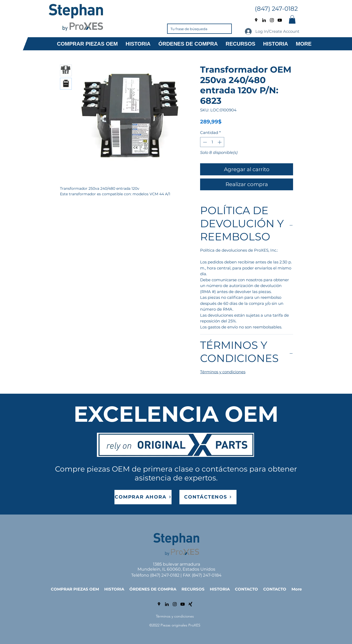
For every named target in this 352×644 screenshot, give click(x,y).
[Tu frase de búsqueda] (192, 29)
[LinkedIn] (264, 20)
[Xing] (190, 604)
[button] (292, 19)
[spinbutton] (212, 142)
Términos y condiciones (223, 372)
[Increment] (220, 142)
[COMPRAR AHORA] (143, 497)
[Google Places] (256, 20)
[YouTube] (280, 20)
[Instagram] (272, 20)
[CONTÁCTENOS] (208, 497)
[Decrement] (204, 142)
